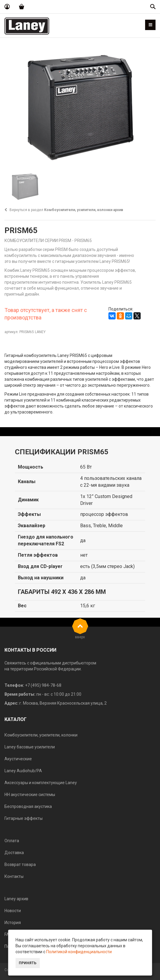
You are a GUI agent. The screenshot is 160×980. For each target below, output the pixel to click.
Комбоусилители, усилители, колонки (41, 735)
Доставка (14, 853)
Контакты (14, 876)
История (13, 923)
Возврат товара (20, 864)
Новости (13, 911)
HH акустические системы (30, 795)
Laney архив (16, 899)
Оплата (12, 841)
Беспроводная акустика (28, 806)
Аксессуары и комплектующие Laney (41, 783)
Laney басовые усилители (30, 747)
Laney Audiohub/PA (23, 771)
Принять (28, 963)
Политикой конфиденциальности (79, 952)
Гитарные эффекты (24, 818)
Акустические (18, 759)
